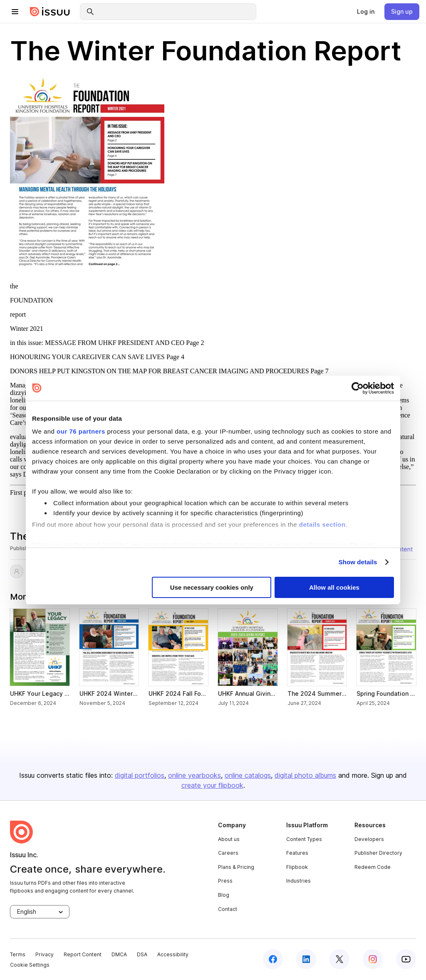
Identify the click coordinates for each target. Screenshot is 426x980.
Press (225, 881)
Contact (228, 909)
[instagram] (373, 959)
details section (322, 524)
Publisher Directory (378, 853)
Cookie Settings (30, 965)
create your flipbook (212, 785)
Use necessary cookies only (212, 587)
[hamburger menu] (15, 12)
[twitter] (339, 959)
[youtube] (406, 959)
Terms (18, 954)
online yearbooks (194, 775)
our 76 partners (81, 431)
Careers (228, 853)
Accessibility (173, 954)
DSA (142, 954)
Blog (224, 895)
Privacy (45, 954)
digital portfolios (140, 775)
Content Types (304, 839)
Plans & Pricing (236, 867)
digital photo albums (305, 775)
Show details (358, 562)
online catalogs (248, 775)
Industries (298, 881)
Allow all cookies (334, 587)
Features (297, 853)
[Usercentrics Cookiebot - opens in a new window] (358, 388)
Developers (369, 839)
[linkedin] (306, 959)
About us (229, 839)
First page (23, 492)
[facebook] (273, 959)
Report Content (83, 954)
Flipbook (297, 867)
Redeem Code (373, 867)
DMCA (119, 954)
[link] (366, 12)
